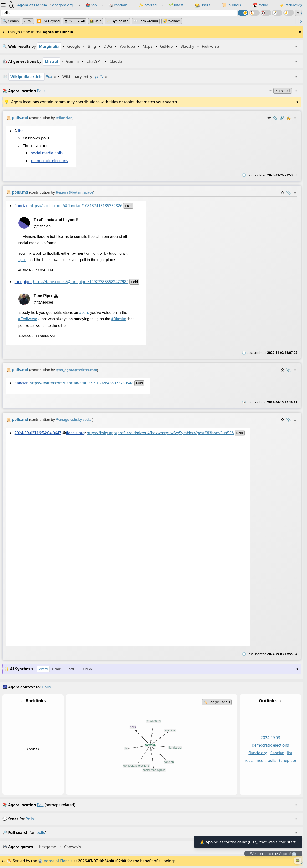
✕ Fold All (283, 91)
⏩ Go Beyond (48, 21)
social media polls (47, 153)
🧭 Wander (172, 21)
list (20, 131)
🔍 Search (11, 21)
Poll (49, 77)
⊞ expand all (75, 21)
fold (128, 206)
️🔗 (282, 118)
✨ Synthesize (117, 21)
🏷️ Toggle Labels (217, 702)
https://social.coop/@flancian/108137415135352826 (76, 206)
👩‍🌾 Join (96, 21)
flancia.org (75, 433)
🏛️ (40, 861)
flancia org (258, 753)
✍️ (288, 118)
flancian (22, 206)
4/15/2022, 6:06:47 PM (36, 270)
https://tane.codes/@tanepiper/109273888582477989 (81, 282)
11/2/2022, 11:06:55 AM (37, 336)
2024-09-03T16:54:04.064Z (38, 433)
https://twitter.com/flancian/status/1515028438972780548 (82, 383)
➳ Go (28, 21)
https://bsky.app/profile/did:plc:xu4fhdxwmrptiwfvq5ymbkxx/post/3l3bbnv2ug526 (160, 433)
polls (99, 77)
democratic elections (49, 161)
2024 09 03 (271, 738)
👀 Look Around (146, 21)
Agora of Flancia (58, 861)
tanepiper (23, 282)
